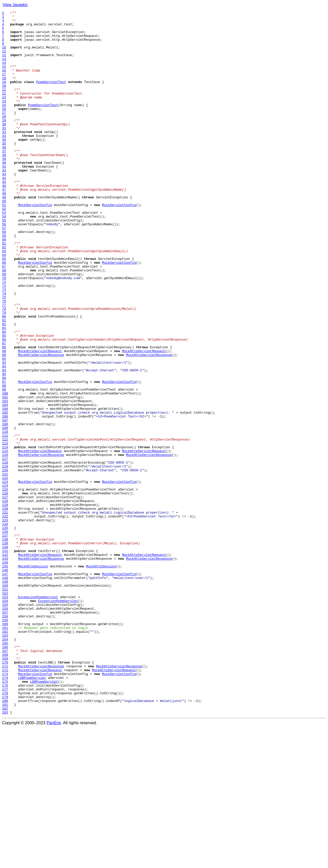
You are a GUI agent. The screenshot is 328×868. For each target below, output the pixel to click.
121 (5, 567)
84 (4, 396)
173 (5, 807)
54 (4, 258)
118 (5, 553)
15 (4, 78)
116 (5, 544)
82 (4, 387)
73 (4, 345)
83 (4, 392)
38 (4, 184)
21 (4, 106)
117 (5, 548)
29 (4, 142)
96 (4, 452)
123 (5, 576)
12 (4, 64)
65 (4, 309)
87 (4, 410)
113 (5, 530)
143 (5, 668)
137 (5, 641)
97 (4, 456)
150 (5, 701)
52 (4, 249)
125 (5, 585)
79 (4, 373)
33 (4, 161)
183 (5, 853)
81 (4, 382)
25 (4, 124)
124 (5, 581)
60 (4, 285)
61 (4, 290)
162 (5, 756)
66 (4, 313)
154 (5, 719)
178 (5, 830)
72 (4, 341)
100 (5, 470)
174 (5, 811)
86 (4, 405)
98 (4, 461)
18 (4, 92)
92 (4, 433)
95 (4, 447)
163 (5, 761)
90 (4, 424)
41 (4, 198)
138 (5, 645)
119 (5, 558)
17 (4, 87)
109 (5, 512)
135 (5, 631)
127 (5, 595)
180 (5, 839)
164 (5, 765)
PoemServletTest (51, 96)
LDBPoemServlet (32, 811)
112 (5, 525)
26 (4, 129)
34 (4, 166)
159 (5, 742)
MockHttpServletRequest (40, 419)
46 (4, 221)
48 (4, 230)
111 (5, 521)
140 (5, 655)
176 (5, 821)
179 (5, 834)
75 (4, 355)
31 (4, 152)
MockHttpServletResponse (41, 424)
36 (4, 175)
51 (4, 244)
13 (4, 69)
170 (5, 793)
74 (4, 350)
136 (5, 636)
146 (5, 682)
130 (5, 608)
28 (4, 138)
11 (4, 59)
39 (4, 189)
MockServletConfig (35, 244)
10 (4, 55)
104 (5, 488)
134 (5, 627)
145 (5, 678)
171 (5, 798)
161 (5, 751)
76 (4, 359)
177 (5, 825)
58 (4, 276)
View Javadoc (15, 5)
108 (5, 507)
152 (5, 710)
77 (4, 364)
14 (4, 73)
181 (5, 844)
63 (4, 299)
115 (5, 539)
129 (5, 604)
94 (4, 442)
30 (4, 147)
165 (5, 770)
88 (4, 415)
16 (4, 83)
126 (5, 590)
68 (4, 322)
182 (5, 848)
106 (5, 498)
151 (5, 705)
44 (4, 212)
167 (5, 779)
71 (4, 336)
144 (5, 673)
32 (4, 156)
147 (5, 687)
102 (5, 479)
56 (4, 267)
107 (5, 502)
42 (4, 202)
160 (5, 747)
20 (4, 101)
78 (4, 369)
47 (4, 226)
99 (4, 465)
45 (4, 216)
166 (5, 774)
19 (4, 96)
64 (4, 304)
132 (5, 618)
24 (4, 119)
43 (4, 207)
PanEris (54, 864)
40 (4, 193)
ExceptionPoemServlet (38, 714)
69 (4, 327)
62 (4, 295)
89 (4, 419)
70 (4, 332)
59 (4, 281)
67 (4, 318)
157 (5, 733)
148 (5, 691)
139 (5, 650)
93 (4, 438)
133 (5, 622)
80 (4, 378)
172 (5, 802)
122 (5, 571)
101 (5, 475)
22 (4, 110)
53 (4, 253)
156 (5, 728)
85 (4, 401)
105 (5, 493)
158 (5, 738)
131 (5, 613)
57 (4, 272)
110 (5, 516)
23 (4, 115)
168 (5, 784)
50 (4, 239)
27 (4, 133)
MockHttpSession (33, 678)
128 (5, 599)
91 (4, 428)
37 (4, 179)
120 (5, 562)
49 (4, 235)
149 (5, 696)
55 (4, 262)
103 (5, 484)
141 (5, 659)
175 (5, 816)
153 (5, 714)
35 (4, 170)
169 (5, 788)
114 (5, 535)
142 (5, 664)
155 (5, 724)
